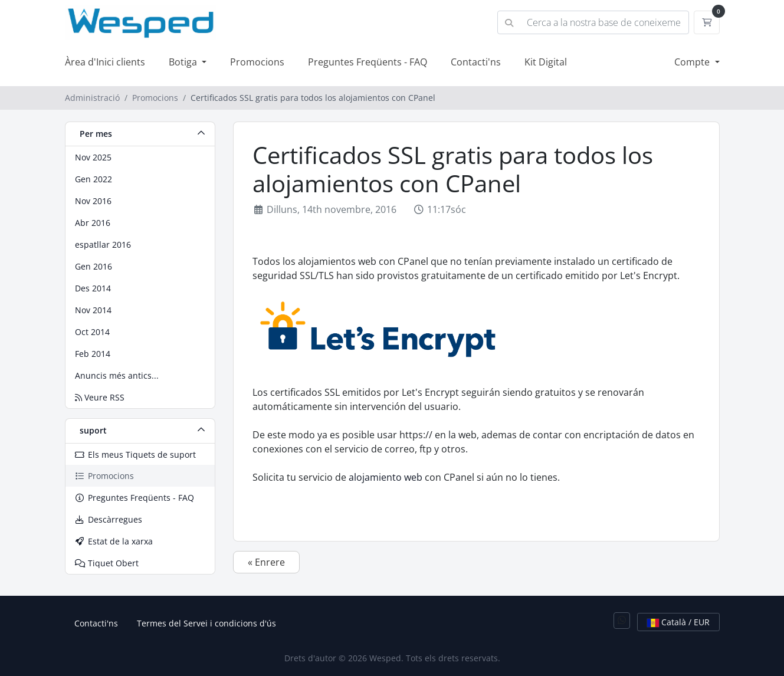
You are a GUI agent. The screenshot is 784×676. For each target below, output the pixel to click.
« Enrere (266, 562)
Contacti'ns (476, 62)
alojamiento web (386, 477)
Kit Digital (546, 62)
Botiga (184, 62)
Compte (693, 62)
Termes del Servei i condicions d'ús (206, 623)
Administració (92, 98)
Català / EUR (678, 622)
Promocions (257, 62)
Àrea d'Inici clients (105, 62)
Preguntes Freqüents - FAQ (368, 62)
